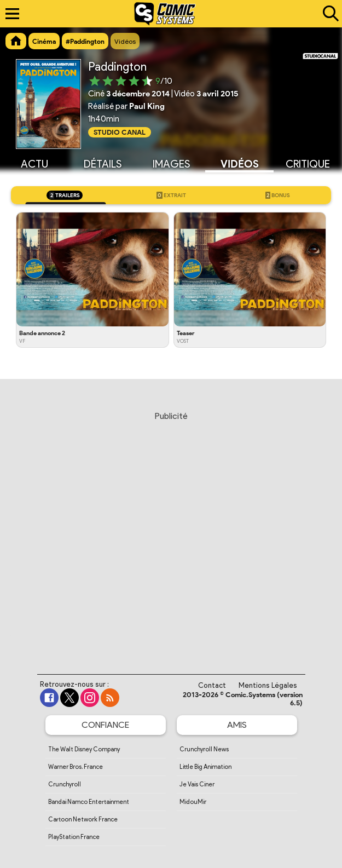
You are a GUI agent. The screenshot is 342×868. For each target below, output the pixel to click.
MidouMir (193, 802)
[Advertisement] (171, 532)
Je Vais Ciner (197, 784)
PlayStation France (74, 837)
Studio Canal (120, 132)
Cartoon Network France (83, 819)
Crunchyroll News (204, 749)
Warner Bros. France (76, 767)
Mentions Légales (268, 685)
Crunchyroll (65, 784)
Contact (212, 685)
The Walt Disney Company (84, 749)
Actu (34, 164)
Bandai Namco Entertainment (89, 802)
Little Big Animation (205, 767)
